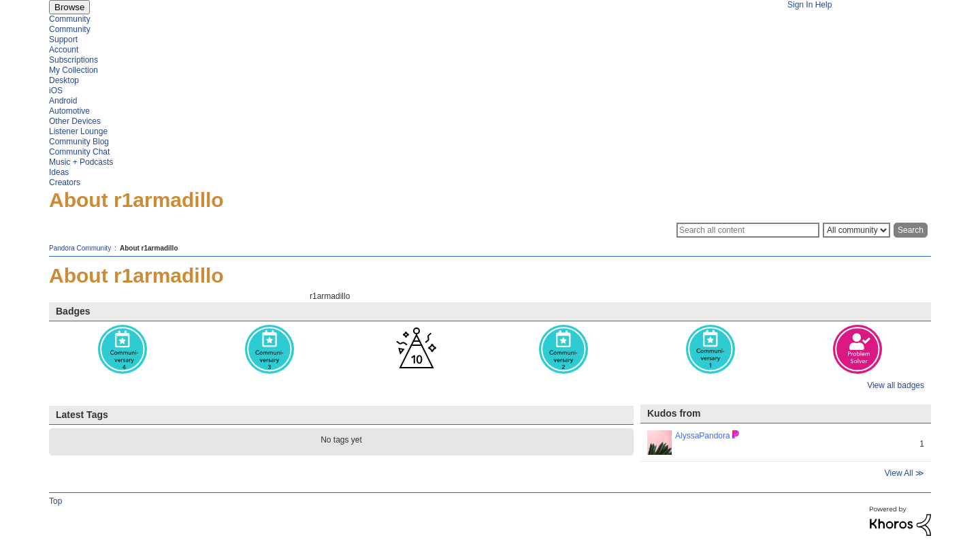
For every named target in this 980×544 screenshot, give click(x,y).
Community (70, 19)
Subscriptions (73, 60)
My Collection (73, 70)
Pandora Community (80, 248)
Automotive (69, 111)
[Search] (748, 230)
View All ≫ (904, 473)
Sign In (800, 5)
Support (63, 39)
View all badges (896, 385)
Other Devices (75, 121)
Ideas (59, 172)
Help (824, 5)
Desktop (64, 80)
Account (64, 50)
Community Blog (79, 142)
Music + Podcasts (81, 162)
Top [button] (55, 501)
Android (63, 101)
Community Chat (79, 152)
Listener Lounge (78, 131)
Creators (65, 182)
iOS (56, 91)
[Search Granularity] (856, 230)
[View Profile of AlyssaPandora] (703, 436)
